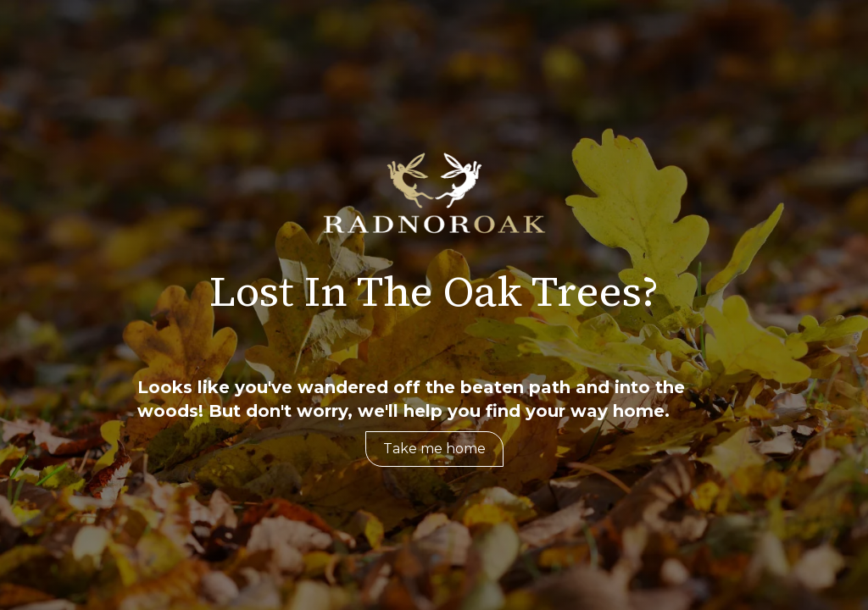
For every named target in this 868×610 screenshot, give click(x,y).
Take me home (434, 449)
